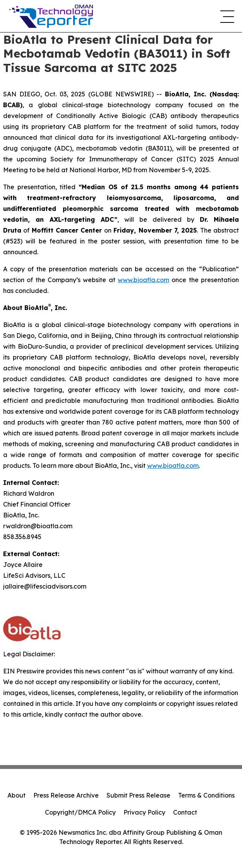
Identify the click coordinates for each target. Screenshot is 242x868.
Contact (185, 812)
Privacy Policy (144, 812)
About (16, 795)
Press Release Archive (66, 795)
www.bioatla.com (143, 280)
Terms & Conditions (206, 795)
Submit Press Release (138, 795)
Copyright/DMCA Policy (80, 812)
